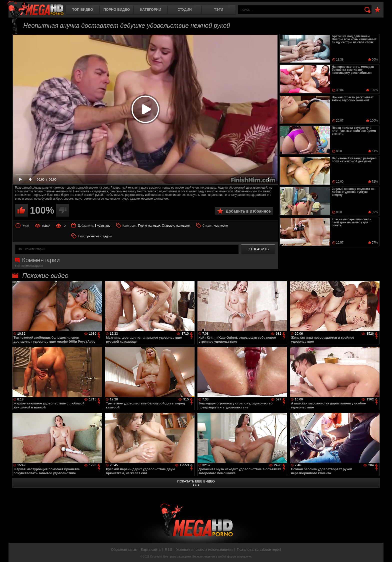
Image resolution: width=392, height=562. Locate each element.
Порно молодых (149, 226)
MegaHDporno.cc (35, 9)
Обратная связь (124, 549)
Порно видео (117, 10)
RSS (168, 549)
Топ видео (83, 10)
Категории (151, 10)
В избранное (377, 10)
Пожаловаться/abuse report (259, 549)
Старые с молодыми (176, 226)
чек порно (221, 226)
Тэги (219, 10)
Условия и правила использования (204, 549)
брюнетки (92, 236)
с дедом (106, 236)
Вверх (384, 553)
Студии (184, 10)
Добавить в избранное (248, 211)
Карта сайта (151, 549)
